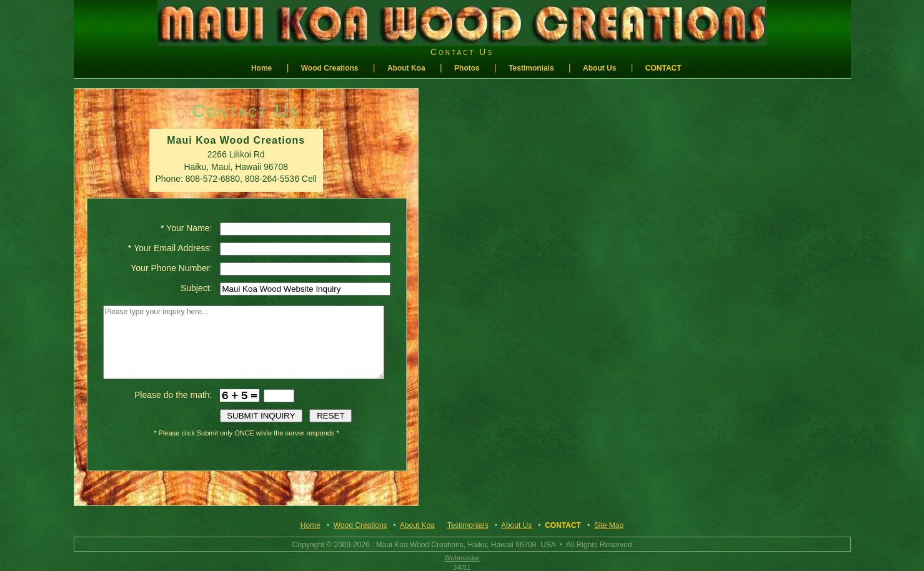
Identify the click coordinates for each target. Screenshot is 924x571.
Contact (663, 68)
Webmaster (462, 558)
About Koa (406, 68)
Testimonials (531, 68)
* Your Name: (186, 228)
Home (261, 68)
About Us (599, 68)
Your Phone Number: (171, 268)
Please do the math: (173, 395)
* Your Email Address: (170, 248)
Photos (467, 68)
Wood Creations (330, 68)
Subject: (196, 288)
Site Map (609, 525)
